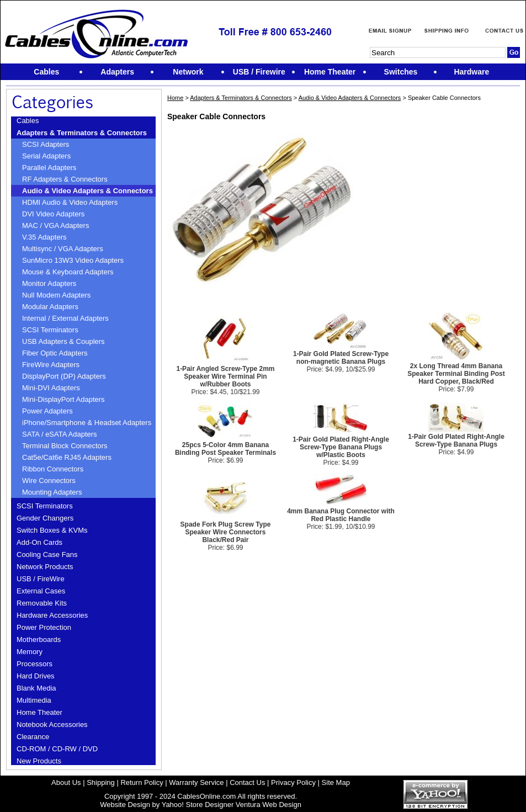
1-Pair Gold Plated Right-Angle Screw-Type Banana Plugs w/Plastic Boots (341, 447)
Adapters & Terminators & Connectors (82, 133)
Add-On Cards (39, 542)
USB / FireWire (41, 579)
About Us (66, 782)
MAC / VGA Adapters (55, 225)
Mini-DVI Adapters (51, 388)
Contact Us (247, 782)
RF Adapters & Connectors (65, 179)
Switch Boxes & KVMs (52, 530)
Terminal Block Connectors (65, 446)
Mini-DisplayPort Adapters (63, 399)
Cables (28, 121)
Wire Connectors (49, 481)
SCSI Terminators (50, 330)
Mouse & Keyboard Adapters (68, 272)
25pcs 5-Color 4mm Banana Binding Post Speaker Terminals (225, 449)
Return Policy (142, 782)
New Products (39, 761)
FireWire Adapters (51, 365)
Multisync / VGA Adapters (63, 249)
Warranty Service (196, 782)
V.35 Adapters (44, 237)
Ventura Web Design (269, 805)
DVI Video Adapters (53, 214)
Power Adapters (47, 411)
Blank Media (36, 688)
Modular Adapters (50, 307)
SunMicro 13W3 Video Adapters (73, 260)
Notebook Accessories (52, 725)
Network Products (45, 567)
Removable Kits (42, 603)
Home (175, 98)
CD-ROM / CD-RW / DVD (57, 749)
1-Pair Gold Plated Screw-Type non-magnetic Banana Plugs (341, 358)
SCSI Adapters (46, 144)
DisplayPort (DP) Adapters (64, 376)
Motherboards (39, 639)
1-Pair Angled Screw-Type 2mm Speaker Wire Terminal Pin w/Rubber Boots (225, 376)
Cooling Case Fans (47, 554)
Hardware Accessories (52, 615)
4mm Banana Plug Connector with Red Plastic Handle (341, 515)
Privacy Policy (293, 782)
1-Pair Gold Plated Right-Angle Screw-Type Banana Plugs (456, 441)
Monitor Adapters (49, 283)
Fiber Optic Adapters (55, 353)
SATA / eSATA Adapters (60, 434)
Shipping (101, 782)
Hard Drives (36, 676)
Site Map (336, 782)
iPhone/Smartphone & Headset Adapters (87, 423)
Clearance (33, 737)
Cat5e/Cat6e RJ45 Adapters (67, 457)
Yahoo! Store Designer (198, 805)
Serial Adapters (46, 156)
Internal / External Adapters (65, 318)
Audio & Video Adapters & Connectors (87, 191)
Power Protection (44, 627)
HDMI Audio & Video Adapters (70, 202)
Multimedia (34, 700)
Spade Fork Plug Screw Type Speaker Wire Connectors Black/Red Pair (226, 532)
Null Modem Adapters (56, 295)
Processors (34, 664)
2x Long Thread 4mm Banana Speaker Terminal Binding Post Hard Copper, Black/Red (456, 374)
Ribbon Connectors (53, 469)
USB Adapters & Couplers (63, 341)
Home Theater (39, 712)
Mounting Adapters (52, 492)
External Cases (41, 591)
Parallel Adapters (49, 168)
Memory (30, 652)
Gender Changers (45, 518)
